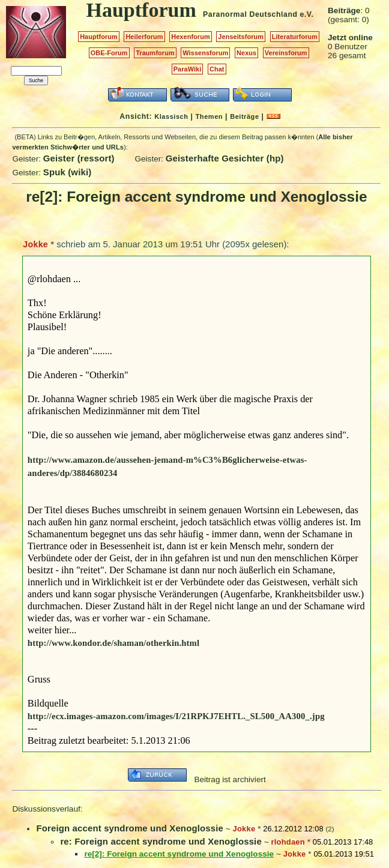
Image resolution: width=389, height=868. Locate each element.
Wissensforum (205, 53)
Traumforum (155, 53)
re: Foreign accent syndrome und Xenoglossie (161, 841)
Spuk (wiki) (68, 172)
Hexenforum (191, 37)
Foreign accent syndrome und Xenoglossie (130, 828)
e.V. (306, 14)
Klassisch (171, 116)
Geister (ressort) (79, 158)
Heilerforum (144, 37)
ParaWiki (188, 69)
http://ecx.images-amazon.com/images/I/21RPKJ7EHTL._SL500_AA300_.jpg (176, 716)
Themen (209, 116)
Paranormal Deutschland (250, 14)
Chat (217, 69)
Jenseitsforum (241, 37)
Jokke (35, 244)
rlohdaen (288, 842)
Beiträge (244, 116)
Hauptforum (99, 37)
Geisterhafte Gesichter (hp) (225, 158)
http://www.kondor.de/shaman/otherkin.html (113, 643)
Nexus (246, 53)
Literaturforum (295, 37)
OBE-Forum (109, 53)
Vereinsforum (286, 53)
